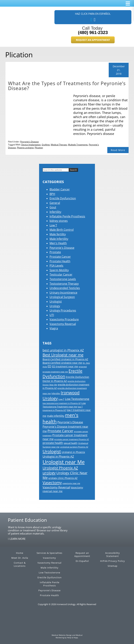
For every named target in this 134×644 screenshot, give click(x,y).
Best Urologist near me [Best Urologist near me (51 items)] (63, 355)
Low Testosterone (49, 573)
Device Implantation (31, 145)
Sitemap (113, 566)
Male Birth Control (62, 230)
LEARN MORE (17, 539)
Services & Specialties (49, 553)
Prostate (55, 252)
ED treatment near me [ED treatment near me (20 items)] (65, 366)
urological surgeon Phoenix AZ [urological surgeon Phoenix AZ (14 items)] (74, 447)
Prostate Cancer (60, 257)
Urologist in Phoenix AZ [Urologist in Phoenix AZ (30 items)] (58, 456)
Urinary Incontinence (63, 293)
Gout (53, 207)
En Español (82, 561)
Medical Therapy (59, 145)
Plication (39, 148)
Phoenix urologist (25, 148)
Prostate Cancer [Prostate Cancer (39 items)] (60, 431)
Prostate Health (60, 261)
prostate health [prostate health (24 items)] (53, 443)
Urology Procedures (63, 310)
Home (20, 553)
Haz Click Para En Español (93, 14)
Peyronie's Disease (29, 142)
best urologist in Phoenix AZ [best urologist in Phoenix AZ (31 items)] (63, 350)
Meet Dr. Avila (20, 558)
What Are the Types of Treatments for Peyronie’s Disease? (67, 86)
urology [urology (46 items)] (49, 473)
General (55, 203)
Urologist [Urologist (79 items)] (52, 451)
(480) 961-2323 (93, 32)
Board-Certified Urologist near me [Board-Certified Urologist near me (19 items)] (62, 363)
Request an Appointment (93, 40)
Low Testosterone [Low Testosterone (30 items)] (77, 399)
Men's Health (58, 243)
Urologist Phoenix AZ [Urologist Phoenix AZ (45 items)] (60, 468)
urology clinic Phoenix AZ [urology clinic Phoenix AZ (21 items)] (63, 478)
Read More (118, 150)
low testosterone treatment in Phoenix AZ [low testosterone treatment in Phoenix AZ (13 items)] (62, 403)
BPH (52, 194)
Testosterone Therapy (64, 284)
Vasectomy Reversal (63, 324)
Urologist (56, 302)
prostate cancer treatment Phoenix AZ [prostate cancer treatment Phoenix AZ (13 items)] (72, 439)
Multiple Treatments (78, 145)
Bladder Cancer (60, 189)
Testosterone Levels (63, 279)
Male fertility (58, 234)
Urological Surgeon (62, 297)
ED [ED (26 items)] (49, 366)
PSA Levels (56, 266)
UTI (52, 315)
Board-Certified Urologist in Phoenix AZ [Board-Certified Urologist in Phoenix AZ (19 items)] (65, 359)
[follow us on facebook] (91, 20)
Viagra (54, 328)
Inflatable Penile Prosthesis (67, 216)
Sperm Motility (59, 270)
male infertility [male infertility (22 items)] (56, 416)
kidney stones (59, 221)
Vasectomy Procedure (64, 319)
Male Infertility (59, 239)
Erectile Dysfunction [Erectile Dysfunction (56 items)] (62, 374)
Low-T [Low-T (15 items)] (61, 399)
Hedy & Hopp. (73, 638)
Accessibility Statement (113, 554)
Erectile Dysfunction (63, 198)
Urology (55, 306)
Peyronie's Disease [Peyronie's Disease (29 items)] (70, 422)
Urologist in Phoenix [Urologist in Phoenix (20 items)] (73, 452)
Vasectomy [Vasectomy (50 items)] (52, 483)
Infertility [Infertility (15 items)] (56, 393)
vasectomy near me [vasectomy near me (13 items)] (71, 483)
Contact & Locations (20, 564)
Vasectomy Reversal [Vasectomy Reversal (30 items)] (56, 487)
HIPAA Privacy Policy (113, 561)
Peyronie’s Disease (49, 590)
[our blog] (95, 20)
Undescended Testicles (65, 288)
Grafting (46, 145)
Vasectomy (49, 558)
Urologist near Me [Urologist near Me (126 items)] (64, 462)
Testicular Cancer (61, 275)
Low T (53, 225)
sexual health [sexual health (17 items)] (71, 443)
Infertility (55, 212)
